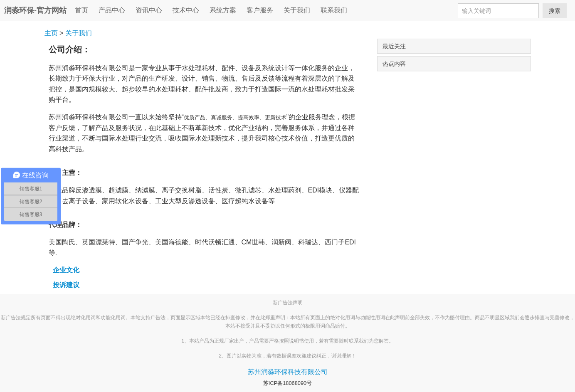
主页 (51, 33)
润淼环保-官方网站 (35, 10)
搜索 (555, 11)
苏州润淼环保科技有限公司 (288, 372)
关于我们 (79, 33)
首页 (81, 10)
